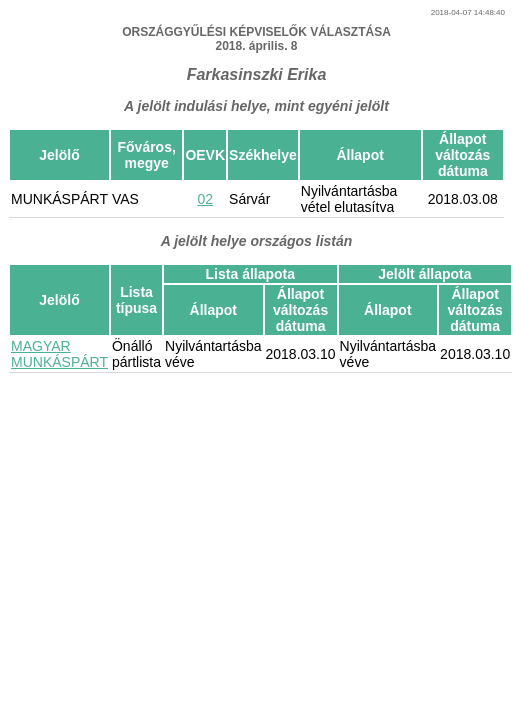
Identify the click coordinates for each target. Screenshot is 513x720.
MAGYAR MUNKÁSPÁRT (59, 354)
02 (205, 199)
